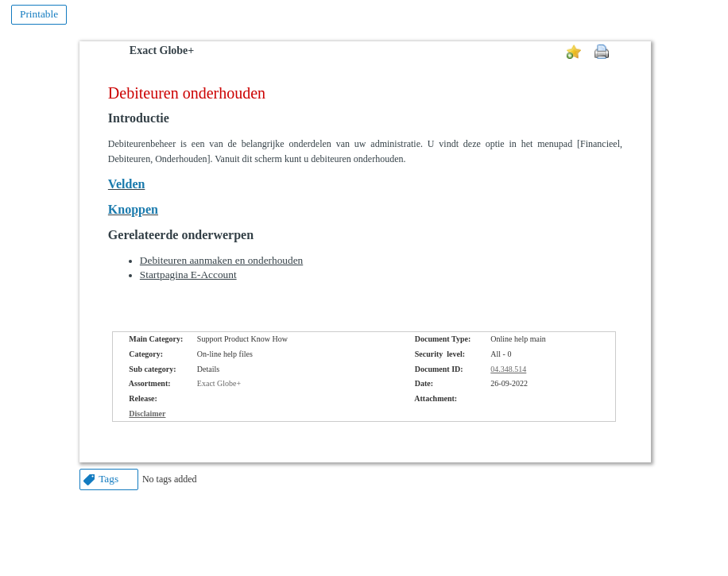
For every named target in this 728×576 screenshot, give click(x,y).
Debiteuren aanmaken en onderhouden (221, 260)
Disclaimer (147, 414)
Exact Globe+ (162, 50)
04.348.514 (508, 369)
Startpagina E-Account (188, 274)
